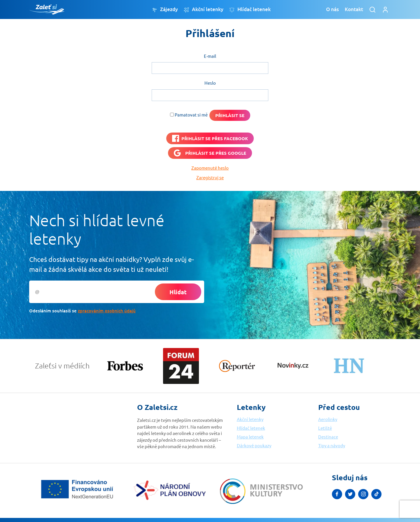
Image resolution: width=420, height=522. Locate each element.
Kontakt (354, 9)
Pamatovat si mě (191, 115)
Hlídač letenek (250, 9)
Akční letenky (204, 9)
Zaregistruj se (210, 177)
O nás (332, 9)
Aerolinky (328, 419)
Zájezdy (165, 9)
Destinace (328, 437)
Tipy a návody (332, 445)
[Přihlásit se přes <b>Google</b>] (210, 153)
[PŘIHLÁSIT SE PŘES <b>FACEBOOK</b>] (210, 138)
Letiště (325, 428)
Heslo (210, 83)
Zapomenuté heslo (210, 168)
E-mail (210, 56)
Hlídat (178, 292)
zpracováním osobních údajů (107, 311)
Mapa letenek (250, 437)
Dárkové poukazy (254, 445)
